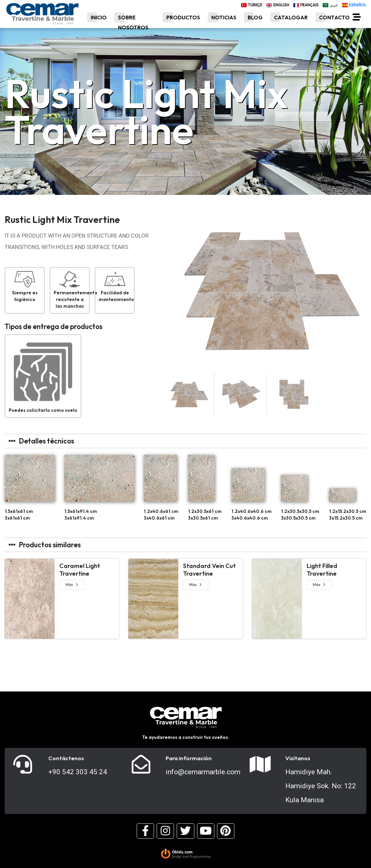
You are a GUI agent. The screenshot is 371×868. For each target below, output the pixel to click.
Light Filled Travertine (322, 570)
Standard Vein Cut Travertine (209, 570)
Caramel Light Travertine (80, 570)
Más (72, 585)
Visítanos (298, 758)
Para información (189, 758)
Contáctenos (66, 758)
